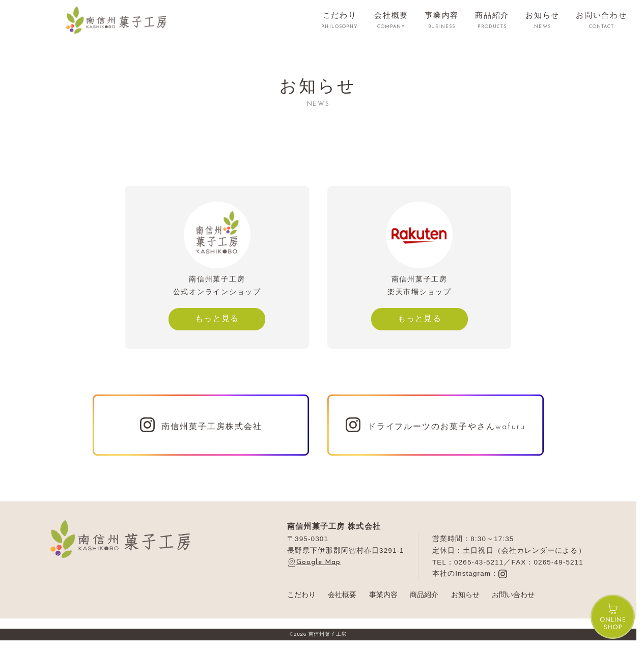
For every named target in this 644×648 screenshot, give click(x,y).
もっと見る (217, 318)
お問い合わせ (513, 595)
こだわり (301, 595)
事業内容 (383, 595)
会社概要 (342, 595)
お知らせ (465, 595)
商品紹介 (424, 595)
